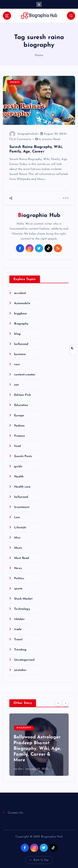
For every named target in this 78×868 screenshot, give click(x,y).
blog (17, 334)
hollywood (21, 497)
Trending (20, 650)
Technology (22, 609)
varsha (18, 769)
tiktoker (19, 619)
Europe (19, 416)
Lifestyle (20, 528)
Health (19, 477)
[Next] (66, 703)
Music (18, 548)
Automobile (22, 303)
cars (17, 365)
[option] (39, 745)
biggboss (20, 314)
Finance (20, 436)
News (18, 568)
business (20, 354)
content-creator (25, 375)
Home (39, 55)
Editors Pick (22, 395)
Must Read (22, 558)
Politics (19, 578)
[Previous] (58, 703)
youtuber (20, 670)
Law (17, 517)
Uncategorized (24, 660)
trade (18, 629)
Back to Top (39, 860)
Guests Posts (23, 456)
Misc (17, 538)
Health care (22, 487)
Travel (18, 640)
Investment (22, 507)
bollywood (21, 344)
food (17, 446)
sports (15, 82)
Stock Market (23, 599)
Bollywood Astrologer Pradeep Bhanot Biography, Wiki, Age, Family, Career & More (37, 749)
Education (21, 405)
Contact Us (15, 813)
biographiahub (23, 134)
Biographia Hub (39, 216)
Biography (21, 324)
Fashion (19, 426)
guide (18, 467)
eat (16, 385)
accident (20, 293)
